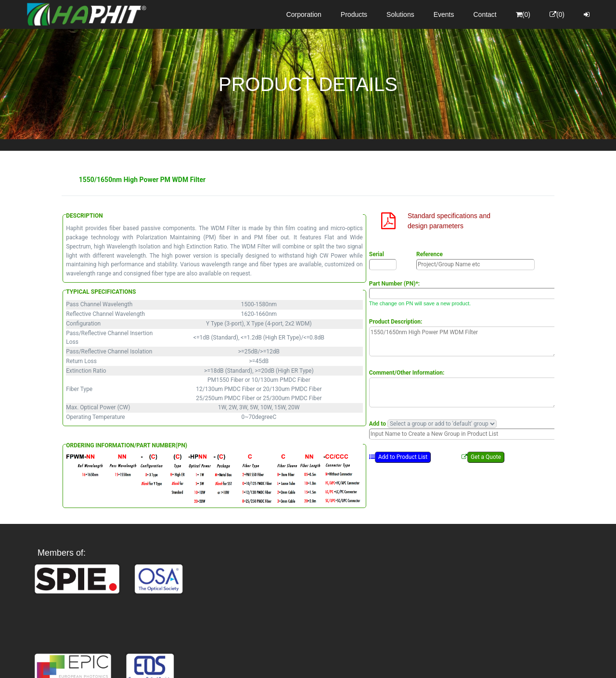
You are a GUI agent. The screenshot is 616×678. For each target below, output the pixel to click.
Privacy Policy (364, 662)
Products (354, 14)
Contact (485, 14)
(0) (523, 14)
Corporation (304, 14)
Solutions (400, 14)
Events (444, 14)
